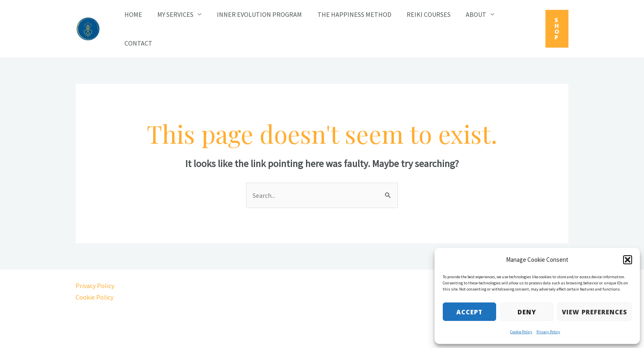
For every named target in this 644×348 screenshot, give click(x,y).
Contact (137, 43)
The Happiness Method (347, 14)
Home (132, 14)
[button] (628, 260)
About (464, 14)
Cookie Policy (521, 332)
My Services (172, 14)
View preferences (595, 312)
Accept (469, 312)
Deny (527, 312)
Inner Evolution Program (254, 14)
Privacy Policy (548, 332)
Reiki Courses (419, 14)
